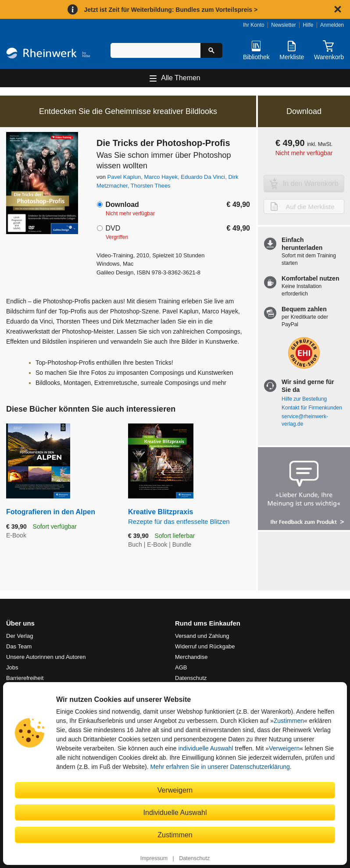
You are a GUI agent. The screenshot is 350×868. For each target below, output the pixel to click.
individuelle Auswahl (205, 748)
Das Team (19, 646)
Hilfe (308, 25)
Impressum (154, 858)
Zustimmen (289, 721)
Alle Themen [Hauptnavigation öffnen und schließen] (181, 78)
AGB (181, 667)
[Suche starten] (211, 50)
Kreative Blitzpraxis (189, 517)
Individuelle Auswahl (175, 812)
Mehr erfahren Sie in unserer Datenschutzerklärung (220, 767)
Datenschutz (194, 858)
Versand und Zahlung (202, 636)
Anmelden (332, 25)
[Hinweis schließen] (338, 9)
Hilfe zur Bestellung (304, 399)
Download (122, 205)
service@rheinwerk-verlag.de (305, 420)
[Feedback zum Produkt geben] (304, 489)
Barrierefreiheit (25, 678)
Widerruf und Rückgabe (205, 646)
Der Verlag (20, 636)
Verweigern (284, 748)
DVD (113, 228)
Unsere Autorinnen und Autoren (46, 657)
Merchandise (191, 657)
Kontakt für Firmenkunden (312, 408)
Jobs (12, 667)
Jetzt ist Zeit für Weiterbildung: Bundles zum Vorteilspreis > (171, 10)
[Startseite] (48, 54)
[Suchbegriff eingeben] (155, 50)
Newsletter (284, 25)
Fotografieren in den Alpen (51, 512)
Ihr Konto (254, 25)
